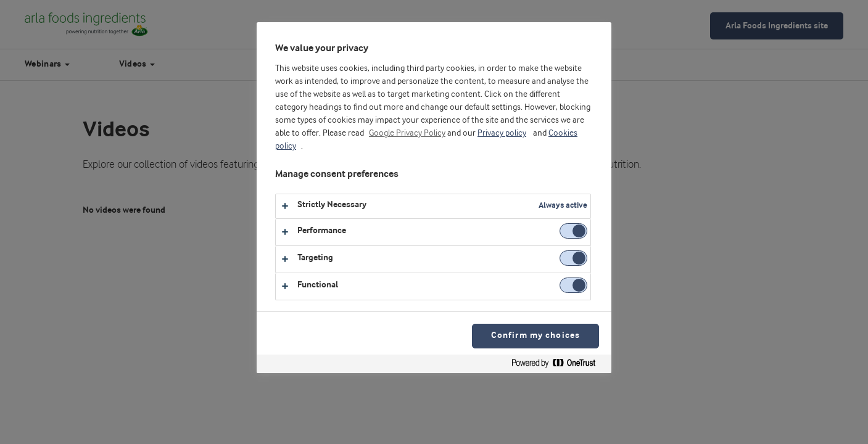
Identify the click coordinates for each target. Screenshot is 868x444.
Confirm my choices (535, 336)
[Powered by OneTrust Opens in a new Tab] (558, 365)
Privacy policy (502, 133)
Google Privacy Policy (407, 133)
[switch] (573, 231)
